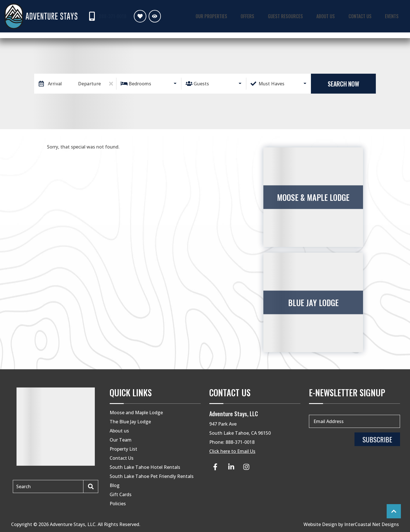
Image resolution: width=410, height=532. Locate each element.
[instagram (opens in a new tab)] (246, 467)
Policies (118, 504)
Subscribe (377, 439)
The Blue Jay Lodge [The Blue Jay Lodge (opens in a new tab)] (130, 422)
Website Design (320, 524)
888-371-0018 (240, 442)
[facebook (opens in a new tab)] (216, 467)
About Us (333, 16)
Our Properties (229, 16)
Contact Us (365, 16)
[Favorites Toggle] (139, 16)
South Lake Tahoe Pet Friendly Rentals (152, 476)
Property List (123, 449)
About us (119, 431)
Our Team (121, 440)
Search (23, 486)
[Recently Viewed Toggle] (153, 16)
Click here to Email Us (232, 451)
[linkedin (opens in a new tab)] (231, 467)
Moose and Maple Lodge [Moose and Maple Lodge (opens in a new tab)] (136, 413)
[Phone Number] (106, 16)
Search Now (344, 84)
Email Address (329, 421)
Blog (115, 485)
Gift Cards (121, 494)
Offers (262, 16)
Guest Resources (296, 16)
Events (394, 16)
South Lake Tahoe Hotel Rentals (145, 467)
